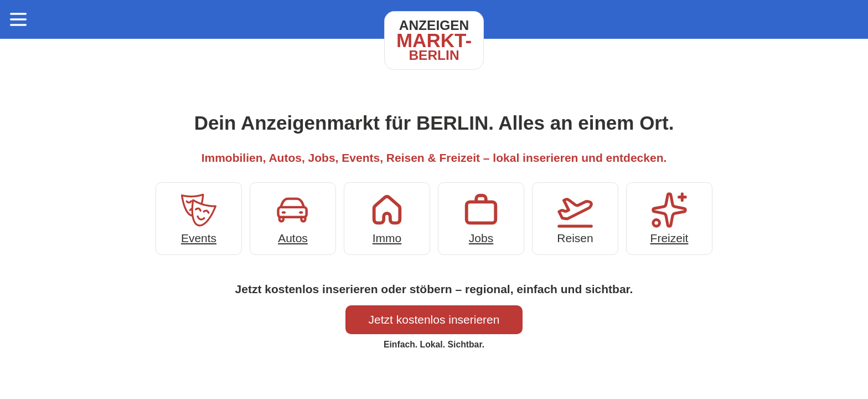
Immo (387, 218)
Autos (293, 218)
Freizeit (669, 218)
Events (199, 218)
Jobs (481, 218)
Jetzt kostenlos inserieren (434, 319)
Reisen (575, 218)
